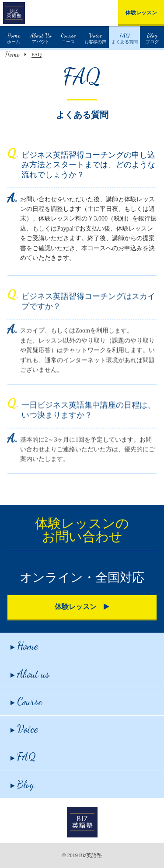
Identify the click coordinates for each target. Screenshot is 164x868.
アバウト (41, 37)
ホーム (14, 37)
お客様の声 (95, 37)
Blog (22, 784)
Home (12, 54)
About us (30, 674)
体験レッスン (141, 13)
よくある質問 (125, 37)
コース (68, 37)
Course (26, 701)
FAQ (23, 757)
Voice (24, 729)
